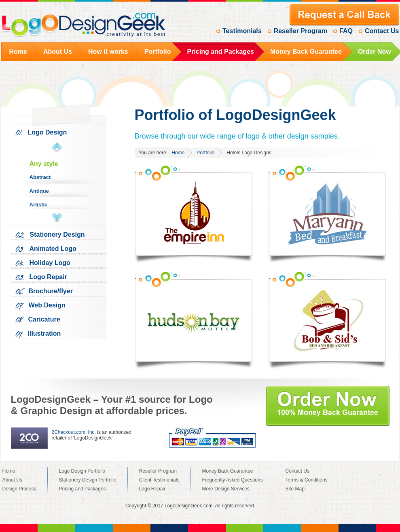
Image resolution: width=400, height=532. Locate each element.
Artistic (39, 205)
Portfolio (205, 153)
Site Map (295, 489)
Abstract (40, 177)
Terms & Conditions (307, 480)
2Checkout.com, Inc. (74, 432)
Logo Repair (152, 489)
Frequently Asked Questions (232, 480)
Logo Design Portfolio (82, 471)
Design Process (19, 489)
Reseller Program (301, 31)
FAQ (346, 31)
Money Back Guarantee (227, 471)
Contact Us (382, 31)
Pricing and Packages (83, 489)
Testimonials (242, 31)
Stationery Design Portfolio (88, 480)
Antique (39, 191)
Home (178, 153)
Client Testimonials (159, 480)
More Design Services (225, 489)
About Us (12, 480)
